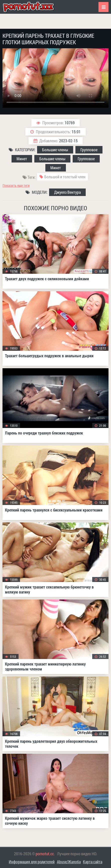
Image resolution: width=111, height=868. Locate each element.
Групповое (89, 150)
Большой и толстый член (65, 177)
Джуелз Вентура (67, 192)
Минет (22, 159)
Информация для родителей (32, 862)
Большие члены (55, 150)
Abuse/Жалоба (69, 862)
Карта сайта (93, 862)
